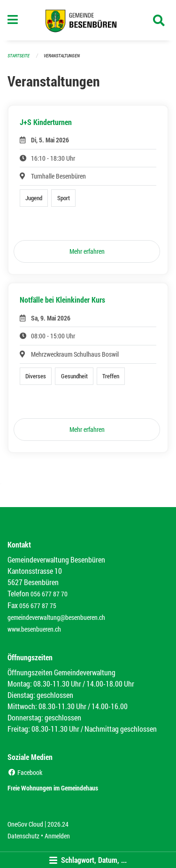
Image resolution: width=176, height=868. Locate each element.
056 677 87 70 (49, 594)
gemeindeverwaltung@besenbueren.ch (56, 617)
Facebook (25, 772)
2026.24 (58, 824)
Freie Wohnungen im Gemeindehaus (53, 788)
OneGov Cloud (25, 824)
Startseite (19, 56)
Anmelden (57, 836)
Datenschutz (23, 836)
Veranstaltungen (62, 56)
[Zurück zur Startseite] (88, 20)
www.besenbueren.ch (34, 629)
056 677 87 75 (38, 606)
